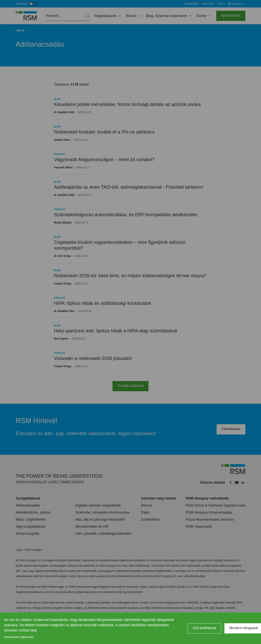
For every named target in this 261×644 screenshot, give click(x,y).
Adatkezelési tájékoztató (19, 637)
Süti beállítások (204, 628)
